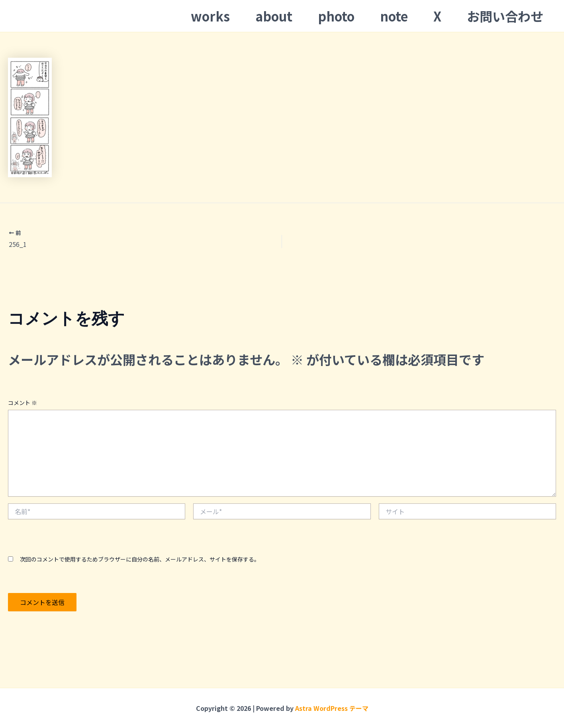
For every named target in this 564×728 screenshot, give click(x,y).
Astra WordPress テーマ (332, 708)
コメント (23, 403)
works (210, 16)
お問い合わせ (505, 16)
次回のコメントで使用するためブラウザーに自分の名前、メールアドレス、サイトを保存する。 (140, 559)
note (394, 16)
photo (336, 16)
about (274, 16)
